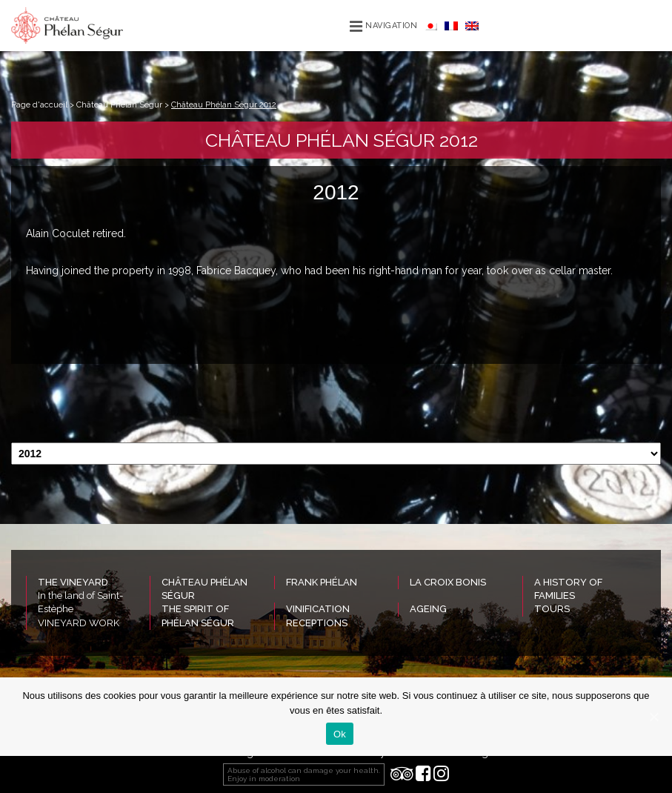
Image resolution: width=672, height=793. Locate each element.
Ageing (428, 609)
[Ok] (653, 717)
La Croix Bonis (448, 582)
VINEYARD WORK (79, 623)
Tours (552, 609)
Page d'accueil (39, 105)
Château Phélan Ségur (119, 105)
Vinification (318, 609)
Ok (340, 734)
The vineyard (73, 582)
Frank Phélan (322, 582)
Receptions (317, 623)
